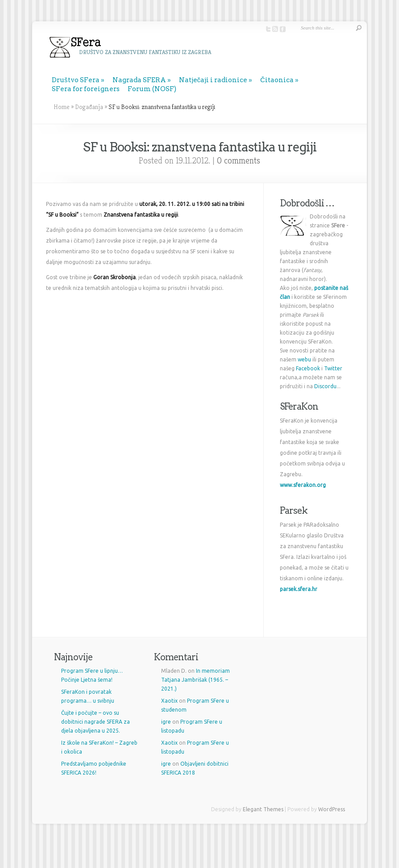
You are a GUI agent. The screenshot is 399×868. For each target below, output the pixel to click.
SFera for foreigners (86, 89)
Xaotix (169, 701)
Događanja (89, 107)
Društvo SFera (76, 80)
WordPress (332, 809)
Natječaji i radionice (213, 80)
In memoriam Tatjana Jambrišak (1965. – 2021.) (195, 680)
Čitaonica (277, 80)
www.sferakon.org (303, 485)
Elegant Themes (263, 809)
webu (304, 359)
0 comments (239, 161)
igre (166, 722)
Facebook (308, 368)
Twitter (333, 368)
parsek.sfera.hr (299, 589)
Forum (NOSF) (152, 89)
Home (62, 107)
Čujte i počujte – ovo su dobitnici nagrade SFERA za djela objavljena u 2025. (96, 722)
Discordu (325, 386)
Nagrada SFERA (139, 80)
